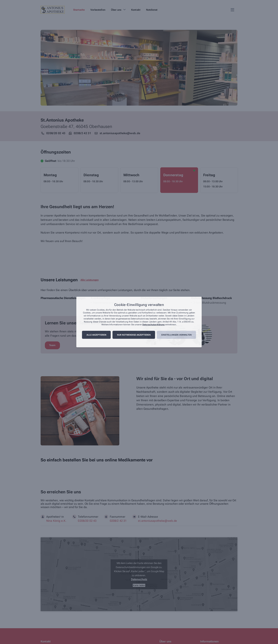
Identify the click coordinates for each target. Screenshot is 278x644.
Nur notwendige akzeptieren (134, 335)
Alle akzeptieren (96, 335)
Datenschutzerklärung (153, 325)
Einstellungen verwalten (176, 335)
